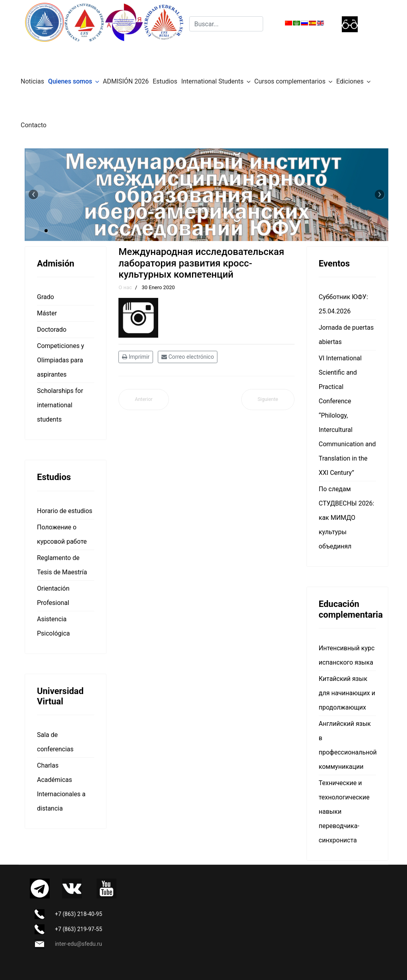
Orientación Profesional (53, 596)
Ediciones (350, 81)
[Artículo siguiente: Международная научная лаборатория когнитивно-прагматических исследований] (268, 400)
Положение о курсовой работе (62, 534)
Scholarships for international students (60, 405)
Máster (47, 313)
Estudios (165, 81)
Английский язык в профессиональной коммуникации (347, 745)
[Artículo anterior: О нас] (144, 400)
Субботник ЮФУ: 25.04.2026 (343, 304)
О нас (125, 287)
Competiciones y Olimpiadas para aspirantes (61, 360)
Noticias (32, 81)
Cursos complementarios (290, 81)
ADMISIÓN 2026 (126, 81)
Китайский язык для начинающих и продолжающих (347, 693)
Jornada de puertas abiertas (346, 335)
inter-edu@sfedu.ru (78, 944)
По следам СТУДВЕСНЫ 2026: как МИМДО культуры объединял (347, 518)
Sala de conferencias (55, 742)
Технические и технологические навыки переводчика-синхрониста (344, 812)
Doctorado (52, 330)
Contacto (34, 125)
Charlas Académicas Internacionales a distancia (61, 787)
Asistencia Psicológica (53, 626)
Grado (46, 297)
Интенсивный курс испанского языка (347, 655)
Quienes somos (70, 81)
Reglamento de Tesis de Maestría (62, 565)
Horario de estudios (65, 511)
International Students (212, 81)
